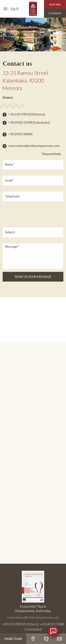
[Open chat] (53, 631)
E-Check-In (55, 13)
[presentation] (27, 214)
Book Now (55, 4)
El (18, 9)
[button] (5, 35)
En (13, 9)
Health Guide (13, 639)
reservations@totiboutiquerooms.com (31, 146)
